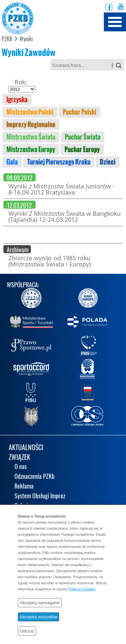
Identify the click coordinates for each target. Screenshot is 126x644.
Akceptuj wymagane (40, 603)
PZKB (7, 39)
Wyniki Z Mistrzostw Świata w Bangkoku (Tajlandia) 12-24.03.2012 (65, 216)
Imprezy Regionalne (31, 125)
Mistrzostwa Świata (31, 137)
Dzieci (108, 162)
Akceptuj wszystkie (39, 617)
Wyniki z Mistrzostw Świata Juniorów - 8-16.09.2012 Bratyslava (61, 189)
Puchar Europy (82, 150)
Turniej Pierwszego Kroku (59, 162)
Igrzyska (17, 100)
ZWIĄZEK (19, 458)
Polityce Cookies (82, 589)
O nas (21, 467)
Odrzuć (27, 631)
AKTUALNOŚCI (26, 448)
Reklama (24, 487)
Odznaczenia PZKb (34, 477)
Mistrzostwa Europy (31, 150)
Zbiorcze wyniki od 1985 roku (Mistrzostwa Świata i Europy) (50, 261)
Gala (12, 162)
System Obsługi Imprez (40, 496)
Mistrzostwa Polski (30, 112)
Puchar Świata (83, 137)
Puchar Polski (80, 112)
